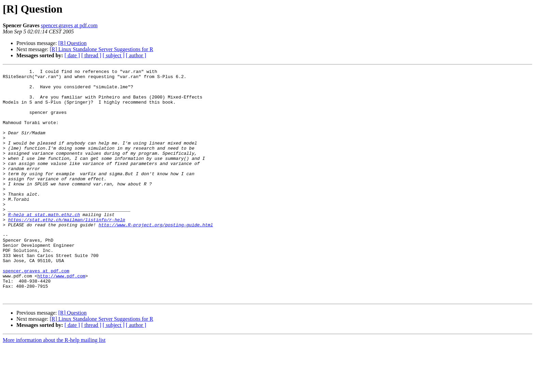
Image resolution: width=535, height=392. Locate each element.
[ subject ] (114, 55)
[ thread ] (91, 55)
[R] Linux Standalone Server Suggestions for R (102, 49)
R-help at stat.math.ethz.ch (44, 244)
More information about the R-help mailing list (54, 386)
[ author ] (136, 55)
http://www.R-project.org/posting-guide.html (156, 256)
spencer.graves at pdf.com (69, 25)
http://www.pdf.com (61, 318)
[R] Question (73, 43)
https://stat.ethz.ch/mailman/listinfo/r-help (67, 250)
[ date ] (72, 55)
